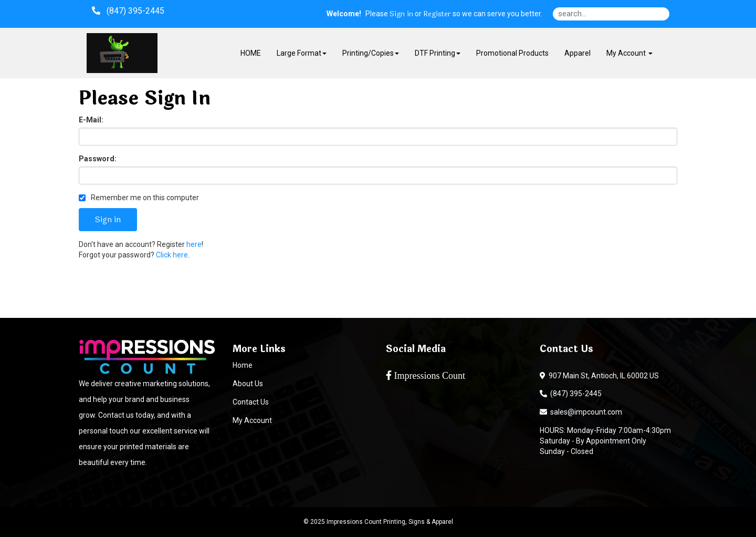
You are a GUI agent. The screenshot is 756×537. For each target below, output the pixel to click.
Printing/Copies (371, 53)
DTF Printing (438, 53)
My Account (252, 420)
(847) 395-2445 (571, 394)
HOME (251, 53)
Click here (172, 255)
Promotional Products (512, 53)
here (194, 244)
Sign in (401, 14)
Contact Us (251, 402)
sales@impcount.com (581, 412)
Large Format (302, 53)
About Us (248, 384)
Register (437, 14)
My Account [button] (629, 53)
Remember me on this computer (139, 198)
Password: (98, 159)
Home (243, 365)
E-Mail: (91, 120)
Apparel (577, 53)
